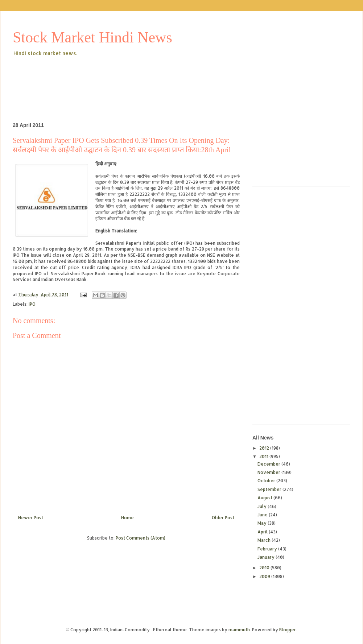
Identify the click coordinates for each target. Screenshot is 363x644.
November (269, 472)
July (263, 506)
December (269, 464)
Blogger (288, 630)
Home (127, 518)
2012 (265, 448)
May (263, 523)
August (265, 498)
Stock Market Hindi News (92, 37)
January (267, 557)
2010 (265, 568)
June (263, 515)
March (265, 540)
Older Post (223, 518)
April (263, 532)
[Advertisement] (145, 78)
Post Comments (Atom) (141, 538)
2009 (265, 576)
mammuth (239, 630)
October (267, 481)
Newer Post (31, 518)
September (270, 489)
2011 (264, 456)
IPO (32, 304)
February (268, 549)
